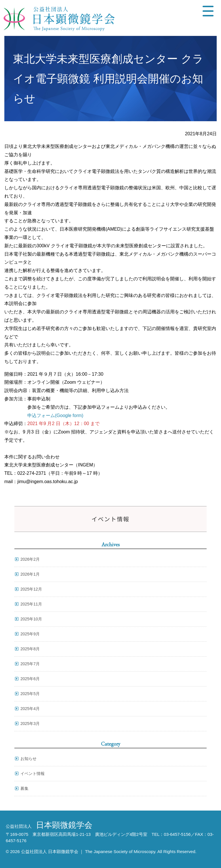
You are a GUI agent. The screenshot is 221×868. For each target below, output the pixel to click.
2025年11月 (31, 604)
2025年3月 (30, 724)
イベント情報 (33, 774)
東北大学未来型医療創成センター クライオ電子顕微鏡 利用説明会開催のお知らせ (108, 79)
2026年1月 (30, 574)
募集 (24, 788)
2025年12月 (31, 589)
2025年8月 (30, 649)
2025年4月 (30, 709)
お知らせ (28, 759)
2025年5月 (30, 694)
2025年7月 (30, 664)
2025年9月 (30, 634)
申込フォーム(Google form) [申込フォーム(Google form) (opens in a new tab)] (55, 415)
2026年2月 (30, 559)
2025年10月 (31, 619)
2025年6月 (30, 679)
